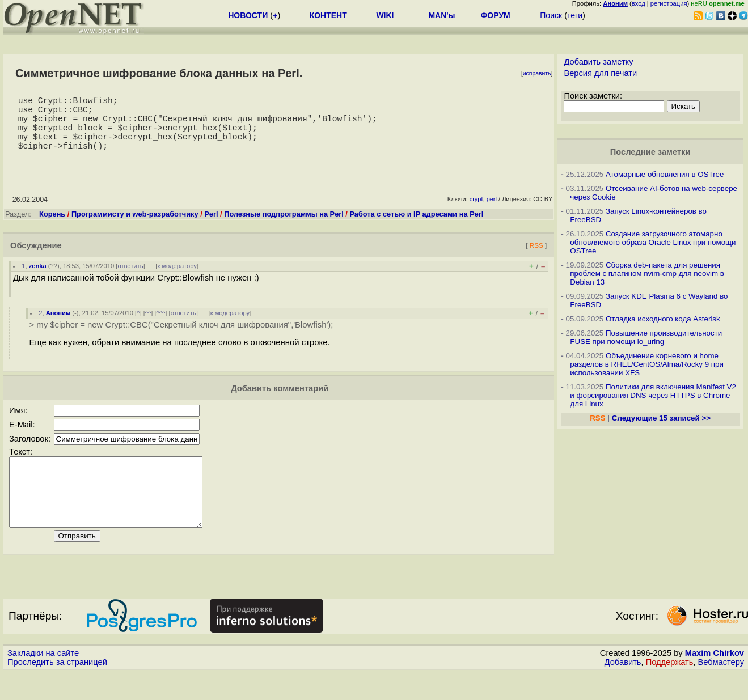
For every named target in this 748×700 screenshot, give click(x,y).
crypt (476, 213)
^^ (148, 326)
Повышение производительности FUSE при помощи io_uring (646, 337)
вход (639, 3)
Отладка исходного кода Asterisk (663, 319)
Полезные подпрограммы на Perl (284, 228)
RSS (536, 259)
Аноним (58, 326)
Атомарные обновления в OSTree (665, 174)
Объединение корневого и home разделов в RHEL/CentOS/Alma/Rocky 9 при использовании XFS (647, 364)
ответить (130, 279)
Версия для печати (600, 73)
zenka (38, 279)
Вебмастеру (721, 689)
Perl (211, 228)
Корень (52, 228)
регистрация (669, 3)
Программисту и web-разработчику (135, 228)
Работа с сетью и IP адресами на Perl (416, 228)
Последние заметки (650, 152)
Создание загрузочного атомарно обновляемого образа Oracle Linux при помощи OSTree (653, 242)
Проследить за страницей (57, 689)
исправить (537, 73)
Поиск (551, 15)
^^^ (161, 326)
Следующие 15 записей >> (661, 418)
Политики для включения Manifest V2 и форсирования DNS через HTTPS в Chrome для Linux (653, 395)
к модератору (177, 279)
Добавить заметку (598, 62)
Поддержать (670, 689)
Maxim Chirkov (715, 680)
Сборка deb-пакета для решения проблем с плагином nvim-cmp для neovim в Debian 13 (647, 273)
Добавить (623, 689)
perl (492, 213)
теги (575, 15)
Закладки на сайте (43, 680)
